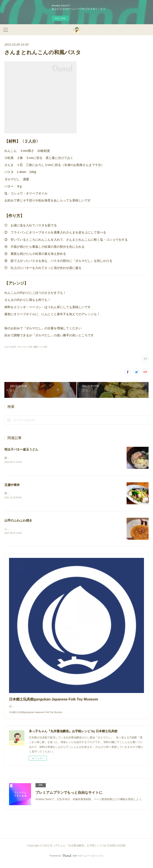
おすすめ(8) (10, 347)
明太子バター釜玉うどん (21, 449)
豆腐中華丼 (12, 485)
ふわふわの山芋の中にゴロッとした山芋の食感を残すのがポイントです (47, 529)
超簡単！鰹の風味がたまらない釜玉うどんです (32, 458)
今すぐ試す (60, 18)
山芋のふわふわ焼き (18, 521)
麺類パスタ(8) (40, 347)
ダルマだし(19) (25, 347)
